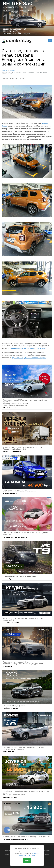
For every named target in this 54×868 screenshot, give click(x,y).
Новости (13, 71)
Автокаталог (46, 851)
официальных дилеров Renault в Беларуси (29, 358)
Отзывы (46, 854)
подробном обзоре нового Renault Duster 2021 (27, 348)
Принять (27, 861)
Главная (4, 71)
